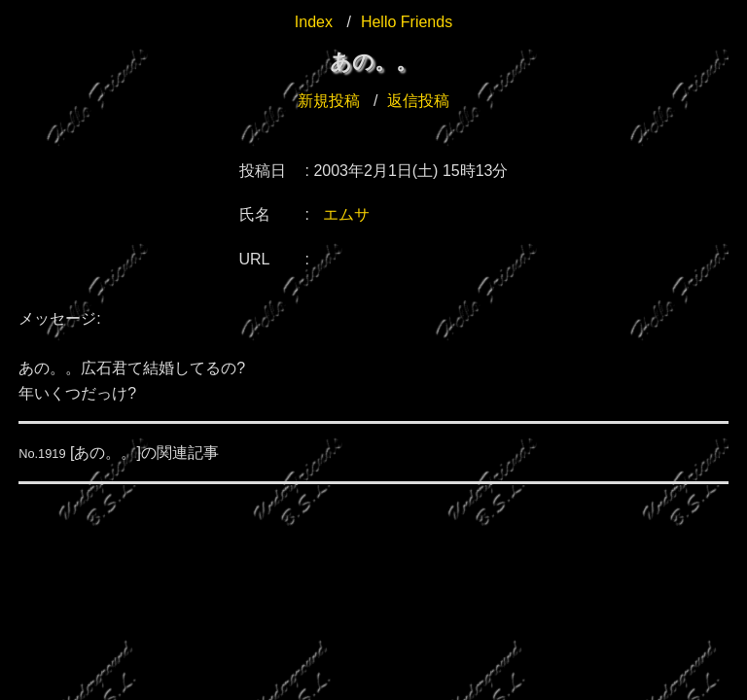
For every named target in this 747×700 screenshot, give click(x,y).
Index (314, 22)
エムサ (346, 214)
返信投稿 (418, 101)
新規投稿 (329, 101)
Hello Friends (407, 22)
